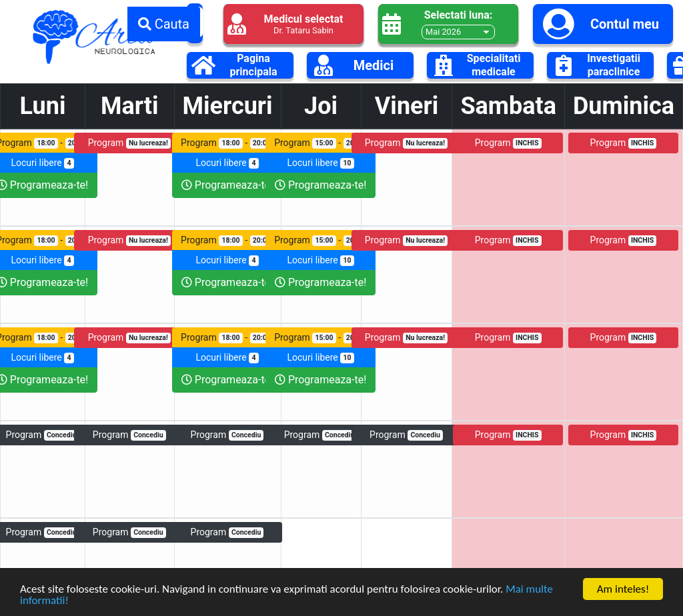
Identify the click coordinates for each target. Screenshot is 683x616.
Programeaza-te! (227, 185)
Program (129, 143)
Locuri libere (227, 163)
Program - (227, 143)
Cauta (164, 24)
